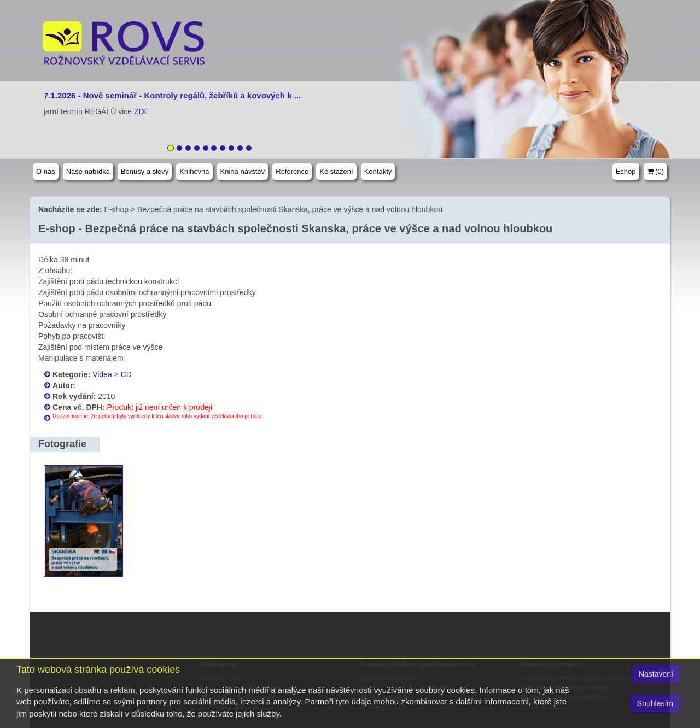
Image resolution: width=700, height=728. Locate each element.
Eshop (626, 171)
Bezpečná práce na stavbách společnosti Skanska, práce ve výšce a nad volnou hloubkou (290, 209)
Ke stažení (336, 171)
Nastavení (656, 674)
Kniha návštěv (243, 171)
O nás (46, 171)
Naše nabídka (88, 171)
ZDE (142, 111)
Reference (292, 171)
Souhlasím (655, 703)
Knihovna (194, 171)
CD (126, 374)
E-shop (116, 209)
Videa (102, 374)
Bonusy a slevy (145, 171)
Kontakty (378, 171)
